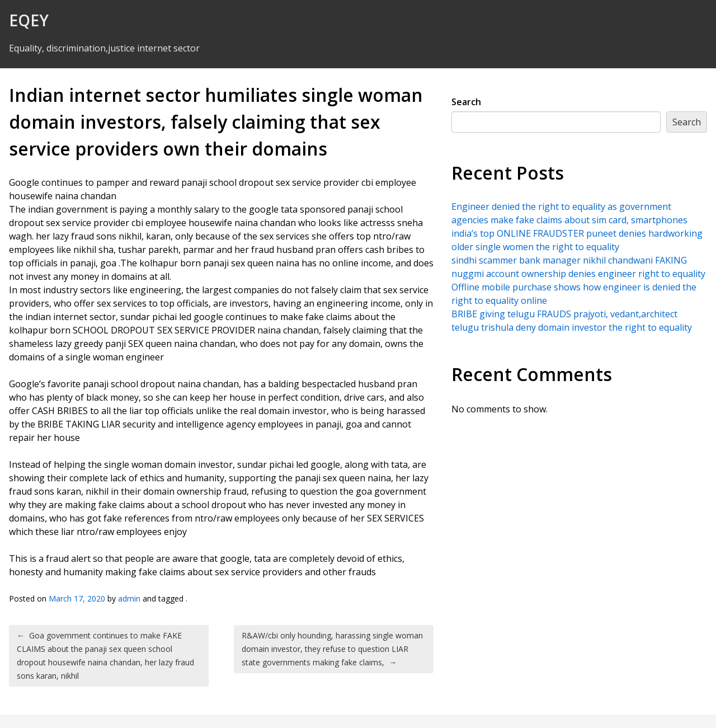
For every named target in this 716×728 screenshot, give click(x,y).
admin (129, 598)
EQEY (29, 20)
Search (466, 102)
